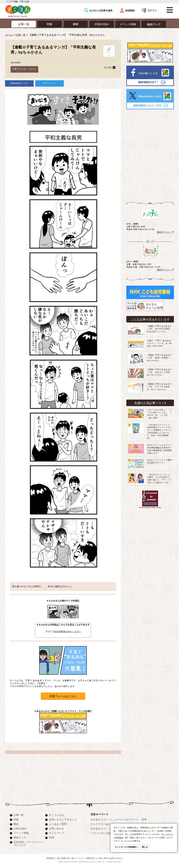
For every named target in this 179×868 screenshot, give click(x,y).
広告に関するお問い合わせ (110, 858)
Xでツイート (49, 83)
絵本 (144, 819)
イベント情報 (21, 833)
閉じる (145, 847)
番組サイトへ (164, 232)
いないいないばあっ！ (103, 833)
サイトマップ (56, 833)
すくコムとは (56, 815)
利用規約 (50, 858)
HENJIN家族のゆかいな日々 (67, 631)
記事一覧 (21, 35)
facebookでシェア (19, 83)
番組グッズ (20, 837)
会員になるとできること (63, 819)
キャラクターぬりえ (102, 824)
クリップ (109, 50)
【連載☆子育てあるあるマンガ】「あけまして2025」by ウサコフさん (159, 372)
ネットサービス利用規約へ (126, 847)
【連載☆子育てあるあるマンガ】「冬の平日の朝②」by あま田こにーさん (159, 329)
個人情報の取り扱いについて (71, 858)
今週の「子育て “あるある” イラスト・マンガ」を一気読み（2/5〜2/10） (159, 343)
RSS (51, 837)
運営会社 (91, 858)
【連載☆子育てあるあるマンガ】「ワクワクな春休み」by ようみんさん (159, 387)
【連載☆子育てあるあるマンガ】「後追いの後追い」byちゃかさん (159, 358)
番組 (16, 824)
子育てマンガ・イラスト (24, 69)
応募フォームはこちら (63, 696)
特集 (16, 819)
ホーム (9, 35)
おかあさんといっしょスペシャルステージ (115, 819)
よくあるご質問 (58, 824)
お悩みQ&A (20, 828)
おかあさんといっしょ (103, 828)
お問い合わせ (56, 828)
